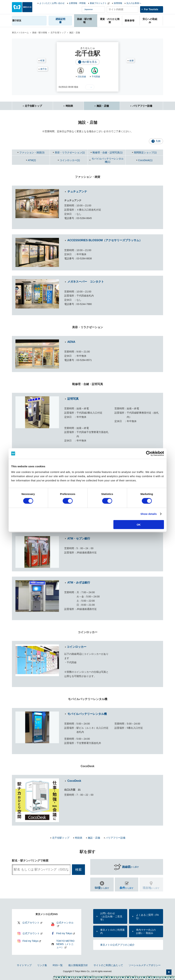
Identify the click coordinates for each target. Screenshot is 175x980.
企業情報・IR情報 (77, 3)
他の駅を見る (90, 62)
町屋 (42, 61)
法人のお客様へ (134, 3)
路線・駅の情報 (40, 33)
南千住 (44, 69)
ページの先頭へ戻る (169, 972)
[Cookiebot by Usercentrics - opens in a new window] (149, 454)
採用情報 (118, 3)
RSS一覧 (58, 965)
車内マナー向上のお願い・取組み (146, 931)
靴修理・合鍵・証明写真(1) (108, 152)
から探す (131, 867)
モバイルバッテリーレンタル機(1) (108, 160)
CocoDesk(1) (145, 160)
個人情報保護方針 (78, 965)
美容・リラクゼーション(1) (70, 152)
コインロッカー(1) (70, 160)
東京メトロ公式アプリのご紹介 (117, 945)
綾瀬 (131, 61)
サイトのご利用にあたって (108, 965)
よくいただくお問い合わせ (52, 3)
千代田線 (96, 77)
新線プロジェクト (98, 3)
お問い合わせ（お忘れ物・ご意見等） (111, 916)
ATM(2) (32, 160)
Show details (149, 514)
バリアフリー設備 (142, 106)
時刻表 (69, 106)
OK (139, 524)
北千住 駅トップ (58, 33)
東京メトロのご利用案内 (113, 931)
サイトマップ (24, 965)
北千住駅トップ (33, 106)
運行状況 (17, 21)
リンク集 (42, 965)
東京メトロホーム (20, 33)
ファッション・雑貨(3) (32, 152)
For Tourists (151, 9)
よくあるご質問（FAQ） (147, 916)
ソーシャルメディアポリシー (145, 965)
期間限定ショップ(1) (145, 152)
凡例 (158, 141)
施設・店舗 (103, 106)
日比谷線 (82, 77)
